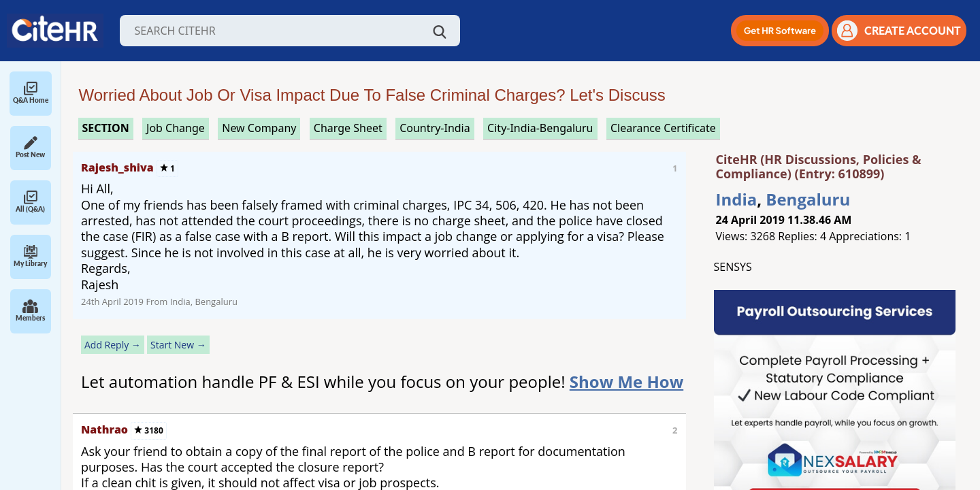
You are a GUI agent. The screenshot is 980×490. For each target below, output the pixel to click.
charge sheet (348, 128)
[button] (780, 31)
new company (259, 128)
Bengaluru (808, 199)
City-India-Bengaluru (540, 128)
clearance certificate (663, 128)
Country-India (435, 128)
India (737, 199)
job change (176, 128)
